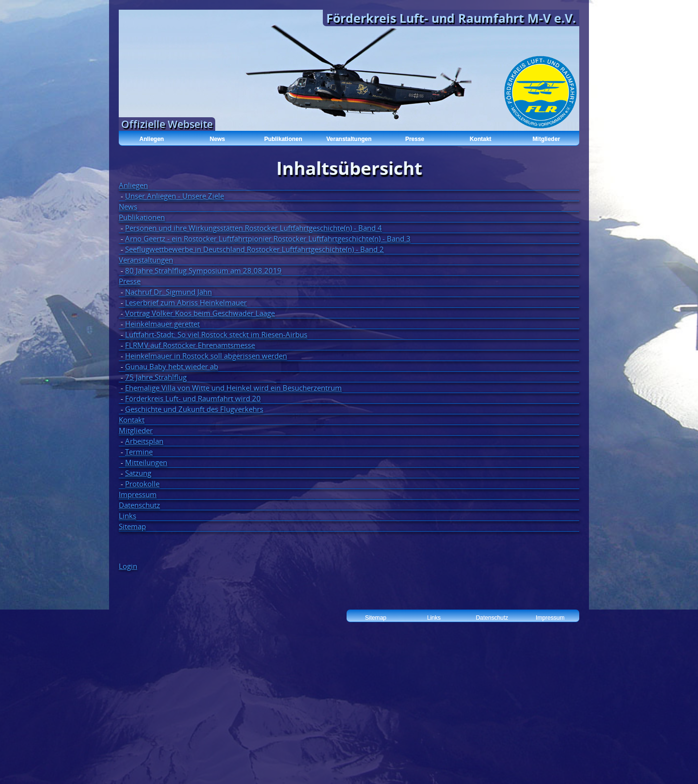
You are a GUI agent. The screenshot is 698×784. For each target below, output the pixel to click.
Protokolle (142, 484)
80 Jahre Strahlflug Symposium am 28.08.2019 (203, 270)
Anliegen (152, 139)
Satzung (138, 473)
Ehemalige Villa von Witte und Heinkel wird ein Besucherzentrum (233, 388)
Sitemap (132, 526)
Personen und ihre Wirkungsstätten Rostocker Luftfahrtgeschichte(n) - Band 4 (254, 228)
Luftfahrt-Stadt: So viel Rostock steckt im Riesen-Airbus (216, 334)
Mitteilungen (146, 462)
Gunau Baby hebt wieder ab (172, 366)
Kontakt (481, 139)
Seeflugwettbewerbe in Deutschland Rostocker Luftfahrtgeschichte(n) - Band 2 (254, 249)
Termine (139, 452)
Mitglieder (547, 139)
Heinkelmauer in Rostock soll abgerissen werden (206, 356)
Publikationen (283, 139)
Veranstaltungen (349, 139)
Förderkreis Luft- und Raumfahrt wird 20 (193, 398)
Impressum (138, 494)
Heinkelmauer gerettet (162, 324)
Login (128, 566)
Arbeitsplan (144, 441)
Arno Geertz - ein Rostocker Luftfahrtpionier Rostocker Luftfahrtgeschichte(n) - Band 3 (268, 238)
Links (127, 516)
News (217, 139)
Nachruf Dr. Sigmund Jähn (168, 292)
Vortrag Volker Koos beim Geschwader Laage (200, 313)
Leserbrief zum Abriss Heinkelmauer (186, 302)
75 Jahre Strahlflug (156, 377)
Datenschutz (139, 505)
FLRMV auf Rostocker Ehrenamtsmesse (190, 345)
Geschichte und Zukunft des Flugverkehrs (194, 409)
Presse (415, 139)
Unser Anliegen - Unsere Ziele (174, 196)
